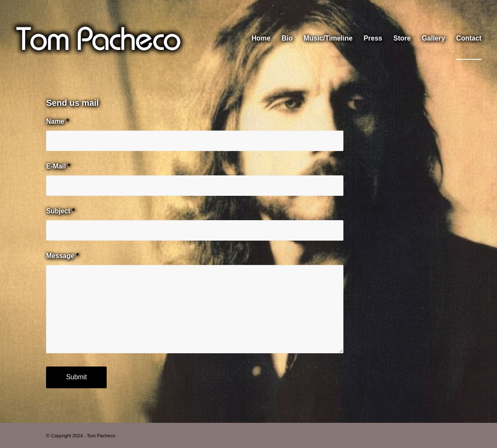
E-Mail (58, 166)
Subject (60, 211)
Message (62, 256)
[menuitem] (261, 38)
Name (57, 121)
